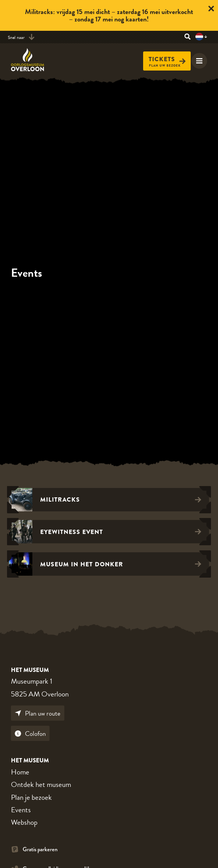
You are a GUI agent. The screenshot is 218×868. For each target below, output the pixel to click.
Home (20, 772)
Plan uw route (38, 713)
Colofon (30, 734)
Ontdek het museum (41, 784)
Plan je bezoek (31, 797)
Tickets (167, 59)
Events (21, 810)
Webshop (24, 822)
